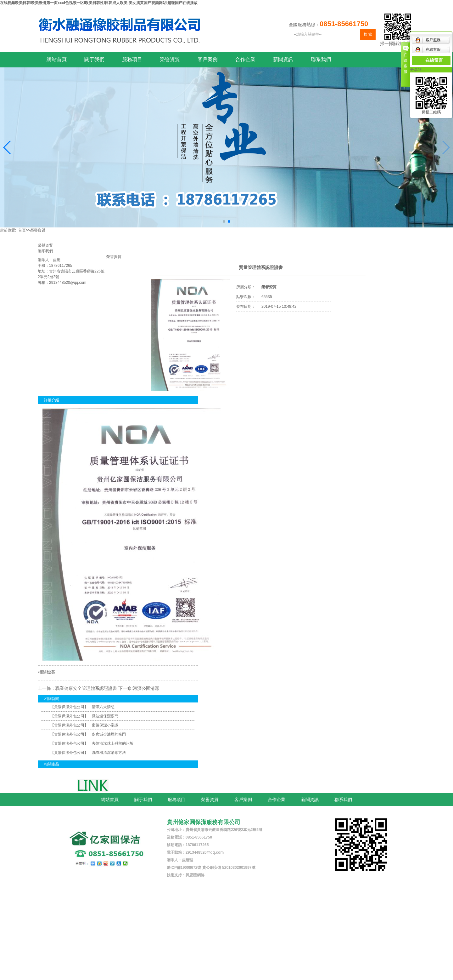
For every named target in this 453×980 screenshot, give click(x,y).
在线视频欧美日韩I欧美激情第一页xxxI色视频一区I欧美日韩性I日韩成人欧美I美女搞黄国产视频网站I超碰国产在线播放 (99, 3)
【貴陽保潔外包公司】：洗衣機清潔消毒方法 (88, 753)
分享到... (417, 70)
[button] (7, 147)
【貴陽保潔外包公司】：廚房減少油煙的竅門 (88, 734)
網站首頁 (57, 59)
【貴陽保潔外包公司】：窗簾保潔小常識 (84, 725)
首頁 (22, 230)
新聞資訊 (283, 59)
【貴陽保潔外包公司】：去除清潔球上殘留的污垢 (92, 743)
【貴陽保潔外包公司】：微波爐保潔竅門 (84, 716)
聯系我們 (321, 59)
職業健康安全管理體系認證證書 (86, 688)
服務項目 (132, 59)
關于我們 (94, 59)
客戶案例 (208, 59)
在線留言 (434, 60)
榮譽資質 (170, 59)
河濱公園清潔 (146, 688)
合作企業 (245, 59)
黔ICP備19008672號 (184, 868)
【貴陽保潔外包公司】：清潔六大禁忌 (82, 707)
